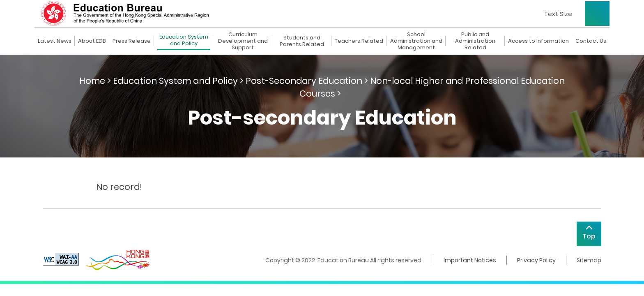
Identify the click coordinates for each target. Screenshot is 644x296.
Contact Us (591, 41)
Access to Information (538, 41)
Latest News (55, 41)
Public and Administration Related (475, 41)
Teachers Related (359, 41)
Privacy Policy (536, 260)
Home (92, 81)
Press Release (132, 41)
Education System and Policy (184, 40)
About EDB (92, 41)
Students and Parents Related (302, 41)
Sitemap (589, 260)
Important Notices (470, 260)
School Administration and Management (416, 41)
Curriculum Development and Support (243, 41)
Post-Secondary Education (304, 81)
